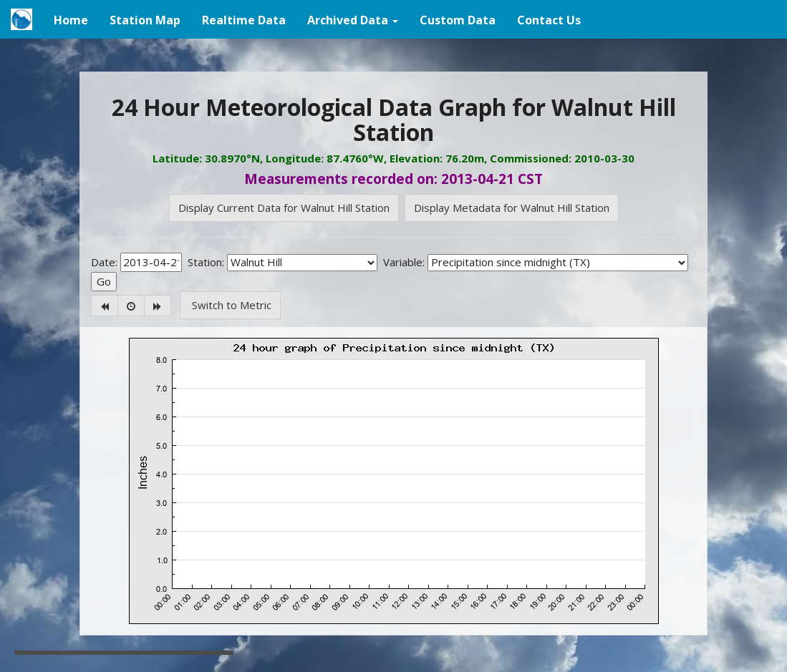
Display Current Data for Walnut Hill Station (284, 208)
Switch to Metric (230, 305)
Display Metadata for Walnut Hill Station (512, 208)
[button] (353, 19)
